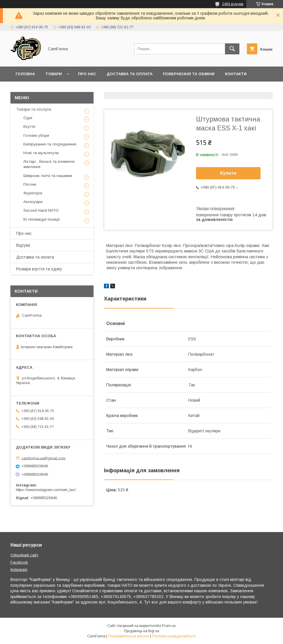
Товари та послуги (34, 109)
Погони (30, 184)
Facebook (19, 562)
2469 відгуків (233, 4)
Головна (25, 74)
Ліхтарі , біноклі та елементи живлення (49, 164)
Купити (228, 173)
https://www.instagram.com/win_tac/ (46, 490)
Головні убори (36, 135)
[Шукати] (232, 49)
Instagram (19, 570)
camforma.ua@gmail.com (43, 458)
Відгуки (23, 245)
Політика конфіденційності (174, 636)
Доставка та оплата (130, 74)
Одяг (28, 118)
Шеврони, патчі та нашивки (48, 176)
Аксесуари (33, 202)
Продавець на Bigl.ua (141, 631)
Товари (54, 74)
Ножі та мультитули (41, 153)
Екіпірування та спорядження (50, 144)
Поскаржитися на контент (129, 636)
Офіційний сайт (24, 555)
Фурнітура (33, 193)
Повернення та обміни (189, 74)
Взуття (29, 127)
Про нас (87, 74)
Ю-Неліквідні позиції (42, 219)
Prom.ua (169, 626)
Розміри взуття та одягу (39, 269)
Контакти (236, 74)
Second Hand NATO (41, 210)
